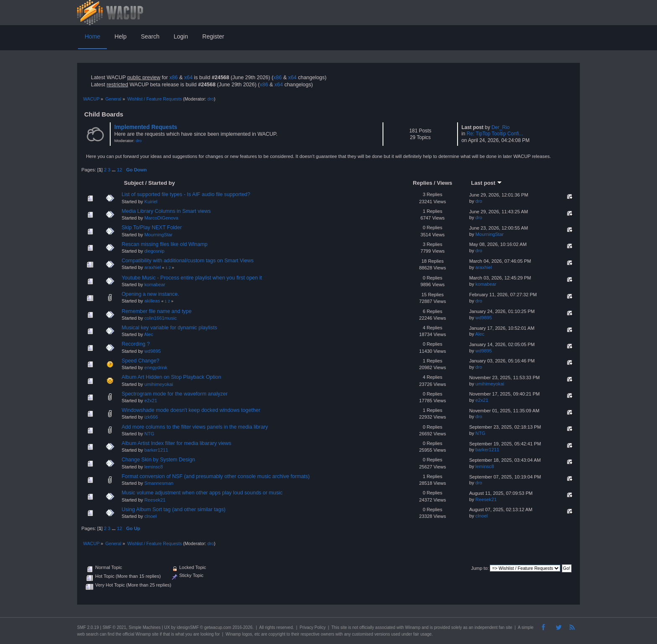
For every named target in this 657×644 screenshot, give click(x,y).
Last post (486, 183)
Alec (149, 334)
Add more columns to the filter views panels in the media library (195, 427)
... (114, 170)
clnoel (150, 516)
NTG (149, 434)
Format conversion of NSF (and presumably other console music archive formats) (216, 476)
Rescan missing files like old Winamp (164, 244)
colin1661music (160, 318)
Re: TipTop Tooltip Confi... (495, 134)
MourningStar (158, 235)
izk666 (151, 417)
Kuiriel (151, 202)
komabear (155, 284)
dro (211, 99)
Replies (422, 183)
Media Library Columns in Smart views (166, 211)
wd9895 (484, 318)
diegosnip (154, 251)
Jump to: (480, 568)
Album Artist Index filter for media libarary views (176, 443)
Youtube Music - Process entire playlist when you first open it (192, 278)
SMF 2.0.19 (88, 627)
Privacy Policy (313, 627)
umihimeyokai (159, 384)
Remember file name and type (156, 311)
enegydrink (156, 367)
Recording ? (136, 344)
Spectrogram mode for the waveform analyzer (175, 394)
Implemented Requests (146, 127)
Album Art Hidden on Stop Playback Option (171, 377)
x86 (173, 78)
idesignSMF (188, 627)
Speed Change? (140, 361)
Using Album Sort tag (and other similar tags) (173, 510)
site (344, 627)
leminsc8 (153, 467)
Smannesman (159, 483)
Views (445, 183)
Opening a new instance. (150, 294)
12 (119, 170)
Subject (134, 183)
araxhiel (152, 267)
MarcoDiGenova (161, 218)
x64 (188, 78)
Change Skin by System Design (158, 460)
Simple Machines (145, 627)
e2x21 (151, 401)
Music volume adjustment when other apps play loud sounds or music (202, 493)
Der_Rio (501, 127)
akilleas (152, 301)
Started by (162, 183)
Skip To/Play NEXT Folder (152, 228)
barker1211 (156, 450)
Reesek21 (155, 500)
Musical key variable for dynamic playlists (169, 328)
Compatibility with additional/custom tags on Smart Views (188, 261)
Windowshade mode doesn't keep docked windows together (191, 410)
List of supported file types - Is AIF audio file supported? (186, 194)
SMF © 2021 (114, 627)
